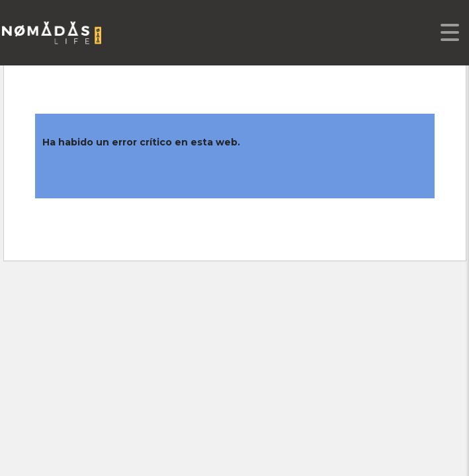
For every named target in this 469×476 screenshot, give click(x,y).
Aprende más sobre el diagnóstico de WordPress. (167, 173)
